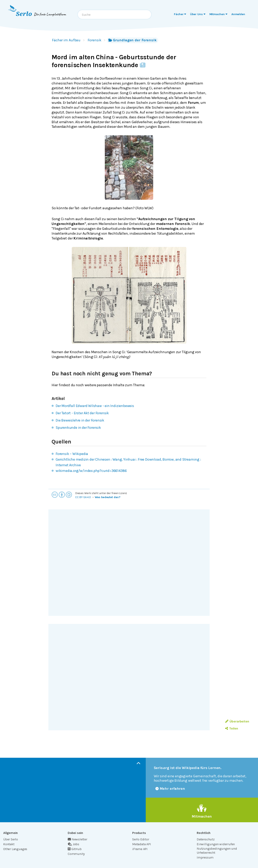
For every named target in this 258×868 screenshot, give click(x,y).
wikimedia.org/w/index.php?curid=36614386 (91, 471)
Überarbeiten (237, 721)
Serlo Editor (141, 839)
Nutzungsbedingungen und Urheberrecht (217, 851)
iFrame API (140, 849)
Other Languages (15, 849)
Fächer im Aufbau (66, 40)
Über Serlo (11, 839)
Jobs (73, 844)
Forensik (94, 40)
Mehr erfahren (170, 789)
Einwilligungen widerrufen (216, 844)
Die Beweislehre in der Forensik (80, 420)
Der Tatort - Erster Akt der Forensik (82, 413)
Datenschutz (206, 839)
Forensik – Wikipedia (72, 454)
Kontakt (9, 844)
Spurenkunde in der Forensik (78, 428)
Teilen (231, 728)
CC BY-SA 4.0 (83, 497)
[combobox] (114, 15)
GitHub (75, 849)
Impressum (205, 857)
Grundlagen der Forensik (133, 40)
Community (76, 854)
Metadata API (142, 844)
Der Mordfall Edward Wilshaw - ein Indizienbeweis (95, 406)
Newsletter (78, 839)
